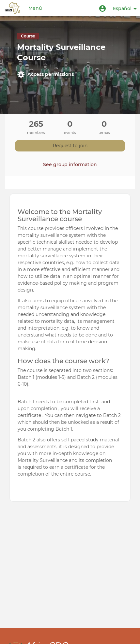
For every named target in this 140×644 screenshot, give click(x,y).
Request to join (70, 146)
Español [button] (125, 8)
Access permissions (45, 75)
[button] (102, 8)
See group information (70, 165)
